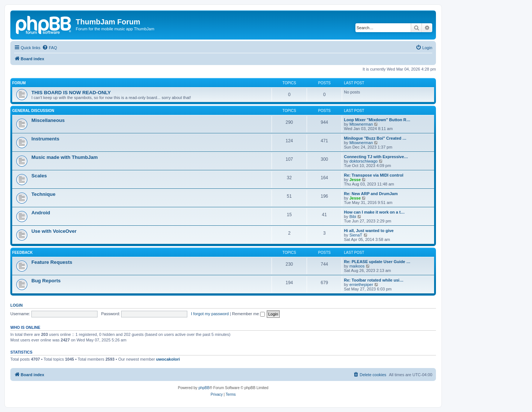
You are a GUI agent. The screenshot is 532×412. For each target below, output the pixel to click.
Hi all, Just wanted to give (369, 231)
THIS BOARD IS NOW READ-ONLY (71, 93)
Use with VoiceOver (54, 231)
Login (16, 305)
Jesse (355, 180)
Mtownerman (361, 124)
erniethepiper (361, 285)
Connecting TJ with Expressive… (376, 157)
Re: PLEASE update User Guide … (377, 262)
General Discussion (33, 111)
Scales (39, 176)
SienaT (356, 235)
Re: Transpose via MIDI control (374, 175)
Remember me (248, 314)
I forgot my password (210, 314)
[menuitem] (50, 48)
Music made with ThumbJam (65, 157)
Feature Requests (52, 262)
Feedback (23, 253)
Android (41, 213)
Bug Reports (46, 281)
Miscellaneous (48, 120)
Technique (43, 194)
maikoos (357, 266)
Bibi (353, 217)
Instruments (45, 139)
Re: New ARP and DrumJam (371, 194)
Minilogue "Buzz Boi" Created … (375, 138)
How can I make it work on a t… (374, 212)
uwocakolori (168, 359)
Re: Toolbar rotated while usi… (374, 280)
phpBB (204, 388)
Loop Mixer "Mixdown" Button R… (377, 120)
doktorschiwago (364, 161)
